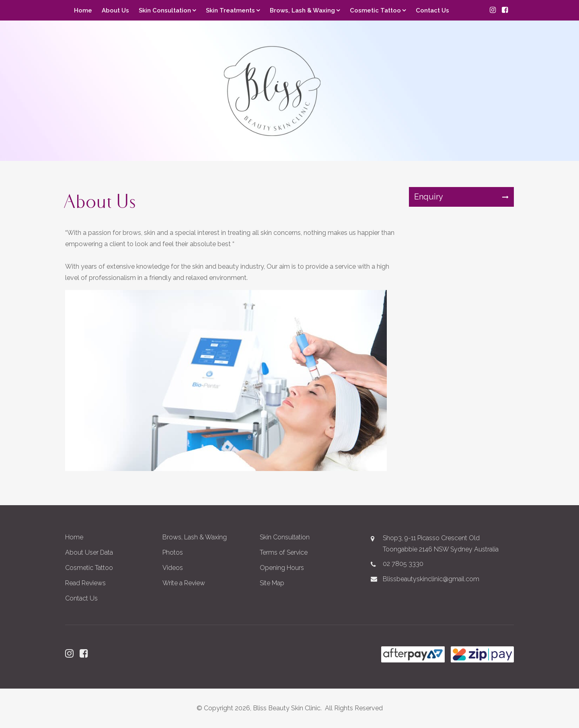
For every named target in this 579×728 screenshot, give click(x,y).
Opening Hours (282, 568)
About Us (115, 10)
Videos (173, 568)
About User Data (89, 552)
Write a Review (184, 583)
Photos (173, 552)
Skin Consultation (165, 10)
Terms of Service (284, 552)
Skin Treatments (230, 10)
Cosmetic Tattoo (375, 10)
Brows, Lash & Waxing (302, 10)
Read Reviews (85, 583)
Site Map (272, 583)
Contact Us (432, 10)
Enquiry (429, 197)
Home (83, 10)
